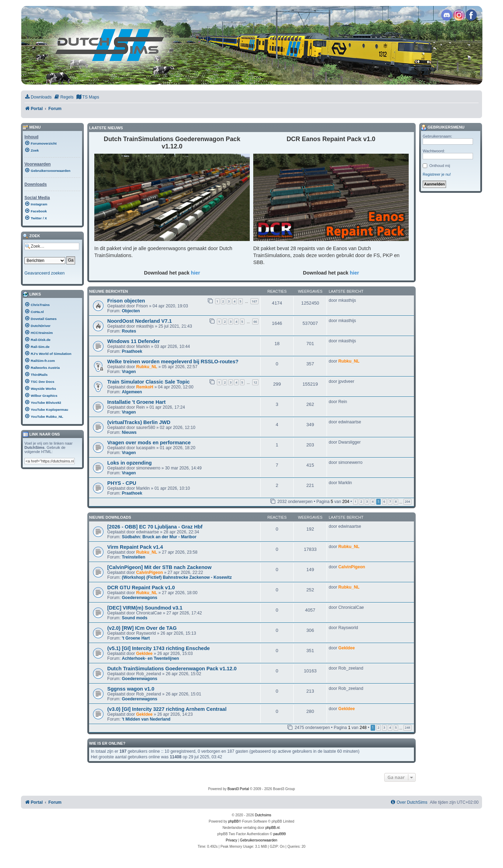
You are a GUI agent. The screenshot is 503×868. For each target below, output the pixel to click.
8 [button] (396, 501)
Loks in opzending (129, 463)
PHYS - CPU (122, 483)
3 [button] (367, 501)
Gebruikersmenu (443, 127)
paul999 (280, 834)
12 (255, 382)
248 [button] (407, 727)
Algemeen (132, 392)
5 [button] (396, 727)
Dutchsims (263, 815)
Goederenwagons (140, 598)
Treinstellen (134, 557)
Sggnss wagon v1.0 (131, 689)
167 (254, 301)
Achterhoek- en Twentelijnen (151, 658)
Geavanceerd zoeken (45, 273)
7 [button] (390, 501)
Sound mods (135, 618)
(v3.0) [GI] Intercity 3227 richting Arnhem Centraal (167, 709)
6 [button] (384, 501)
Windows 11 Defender (134, 341)
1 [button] (355, 501)
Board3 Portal (238, 789)
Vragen (129, 372)
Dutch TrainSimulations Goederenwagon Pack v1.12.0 (172, 669)
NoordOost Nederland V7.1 (140, 321)
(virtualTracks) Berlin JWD (139, 422)
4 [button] (373, 501)
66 (255, 322)
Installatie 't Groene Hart (136, 402)
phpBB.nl (273, 828)
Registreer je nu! (437, 174)
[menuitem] (38, 97)
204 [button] (407, 501)
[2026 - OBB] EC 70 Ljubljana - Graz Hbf (155, 527)
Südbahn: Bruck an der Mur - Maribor (159, 537)
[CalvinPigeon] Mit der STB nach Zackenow (159, 567)
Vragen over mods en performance (149, 443)
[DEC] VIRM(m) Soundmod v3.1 (145, 608)
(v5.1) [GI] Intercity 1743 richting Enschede (159, 648)
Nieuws (129, 432)
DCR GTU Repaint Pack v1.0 (141, 588)
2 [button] (361, 501)
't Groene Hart (136, 638)
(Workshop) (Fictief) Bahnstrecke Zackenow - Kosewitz (177, 577)
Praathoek (132, 351)
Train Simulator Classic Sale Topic (148, 382)
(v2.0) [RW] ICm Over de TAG (142, 628)
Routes (129, 331)
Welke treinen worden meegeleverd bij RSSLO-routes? (173, 362)
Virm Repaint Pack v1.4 (135, 547)
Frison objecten (126, 301)
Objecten (131, 311)
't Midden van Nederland (146, 719)
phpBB (233, 821)
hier (196, 273)
